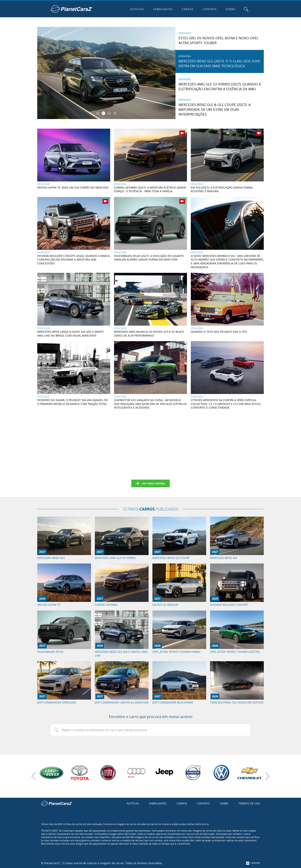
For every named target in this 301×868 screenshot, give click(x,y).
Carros (188, 9)
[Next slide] (268, 776)
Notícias (137, 9)
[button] (98, 113)
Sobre (231, 9)
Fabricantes (163, 9)
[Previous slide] (33, 776)
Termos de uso (249, 803)
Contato (210, 9)
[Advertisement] (74, 442)
